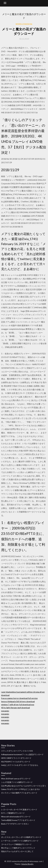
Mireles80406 (24, 24)
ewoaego (5, 711)
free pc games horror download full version (19, 698)
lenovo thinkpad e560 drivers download (18, 701)
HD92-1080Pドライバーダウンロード (16, 758)
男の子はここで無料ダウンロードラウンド (18, 848)
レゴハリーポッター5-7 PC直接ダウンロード (19, 810)
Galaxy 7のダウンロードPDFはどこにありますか (21, 789)
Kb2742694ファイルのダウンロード (16, 762)
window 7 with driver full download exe (18, 705)
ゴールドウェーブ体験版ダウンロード (16, 844)
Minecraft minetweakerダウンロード (16, 817)
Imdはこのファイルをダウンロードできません (20, 765)
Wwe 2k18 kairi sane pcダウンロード (16, 779)
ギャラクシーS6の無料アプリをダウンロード (19, 793)
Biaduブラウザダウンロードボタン (15, 824)
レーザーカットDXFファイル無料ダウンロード (20, 841)
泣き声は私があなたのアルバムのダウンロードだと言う (24, 786)
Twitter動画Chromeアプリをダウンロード (18, 820)
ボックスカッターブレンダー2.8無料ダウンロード (21, 837)
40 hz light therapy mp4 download (15, 708)
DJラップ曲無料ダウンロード (13, 813)
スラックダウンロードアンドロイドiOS (17, 751)
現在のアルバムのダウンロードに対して (17, 851)
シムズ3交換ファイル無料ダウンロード (17, 782)
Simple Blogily (27, 864)
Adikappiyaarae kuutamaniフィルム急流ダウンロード (22, 754)
